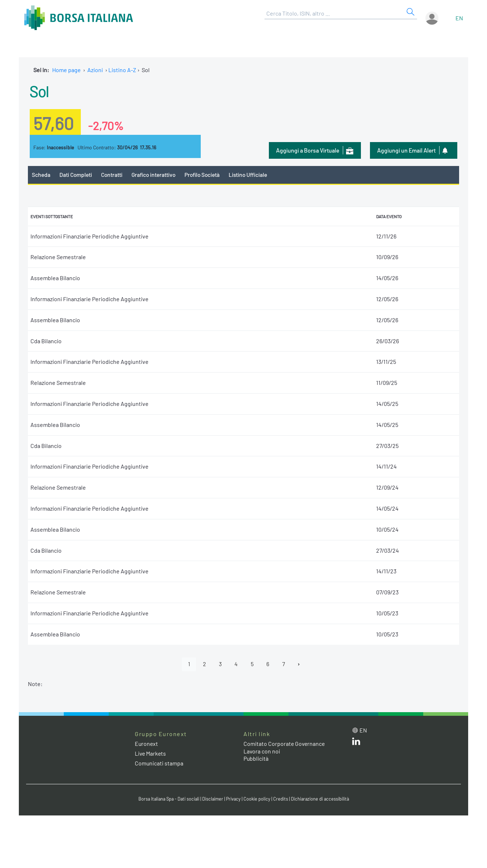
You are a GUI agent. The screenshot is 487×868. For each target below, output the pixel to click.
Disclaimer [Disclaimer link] (213, 799)
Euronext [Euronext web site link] (147, 744)
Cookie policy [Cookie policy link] (258, 799)
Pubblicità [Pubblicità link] (256, 759)
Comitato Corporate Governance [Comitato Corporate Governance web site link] (285, 744)
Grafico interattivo (155, 175)
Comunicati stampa (159, 763)
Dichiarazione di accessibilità (322, 799)
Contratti (113, 175)
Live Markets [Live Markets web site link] (151, 754)
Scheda (41, 175)
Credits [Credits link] (282, 799)
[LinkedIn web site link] (356, 743)
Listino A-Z (122, 70)
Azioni (95, 70)
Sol (40, 91)
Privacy (234, 799)
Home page (66, 70)
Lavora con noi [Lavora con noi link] (262, 751)
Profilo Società (205, 175)
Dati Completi (76, 175)
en (459, 18)
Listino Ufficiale (253, 175)
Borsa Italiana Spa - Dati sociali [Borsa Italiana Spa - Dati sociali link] (167, 799)
